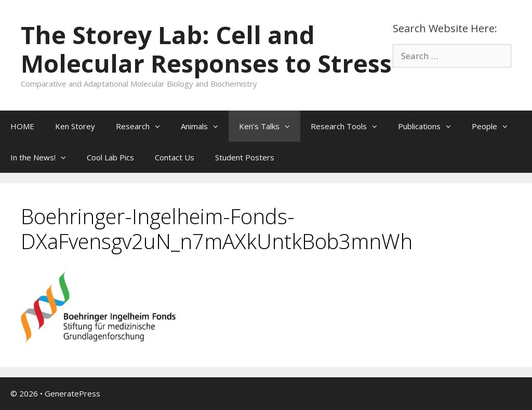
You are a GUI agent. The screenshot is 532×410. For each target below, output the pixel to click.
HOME (22, 126)
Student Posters (245, 157)
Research (143, 126)
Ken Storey (75, 126)
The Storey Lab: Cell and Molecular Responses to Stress (206, 49)
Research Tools (349, 126)
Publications (430, 126)
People (495, 126)
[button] (160, 126)
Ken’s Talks (270, 126)
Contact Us (175, 157)
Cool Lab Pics (110, 157)
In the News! (43, 157)
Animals (205, 126)
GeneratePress (72, 393)
